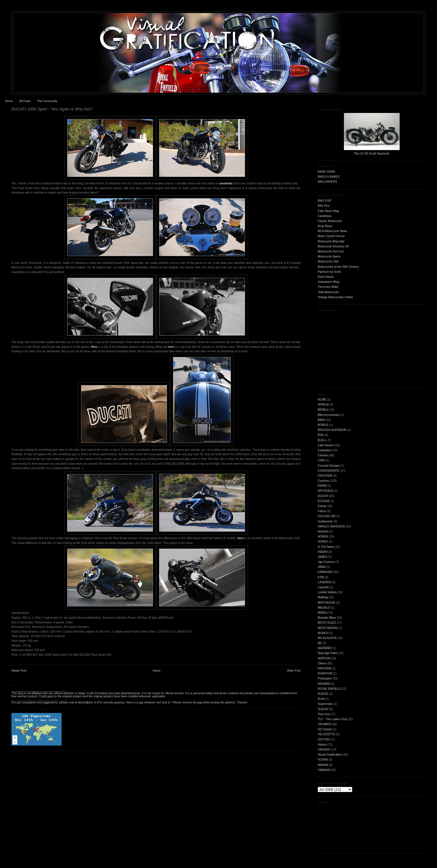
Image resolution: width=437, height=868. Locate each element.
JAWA (322, 567)
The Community (47, 101)
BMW (321, 420)
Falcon (322, 511)
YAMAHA (324, 770)
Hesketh (323, 531)
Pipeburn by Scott (329, 272)
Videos (322, 745)
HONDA (323, 537)
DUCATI (323, 496)
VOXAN (323, 760)
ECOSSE (324, 501)
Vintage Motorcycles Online (335, 297)
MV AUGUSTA (327, 638)
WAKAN (323, 765)
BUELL (322, 440)
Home (9, 101)
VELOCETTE (326, 734)
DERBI (322, 486)
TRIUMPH (324, 724)
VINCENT (324, 750)
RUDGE (323, 694)
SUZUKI (323, 709)
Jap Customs (326, 562)
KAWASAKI (325, 572)
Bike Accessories (329, 415)
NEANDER (325, 648)
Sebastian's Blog (328, 282)
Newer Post (19, 671)
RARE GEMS (326, 172)
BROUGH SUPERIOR (332, 430)
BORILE (323, 425)
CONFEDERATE (329, 471)
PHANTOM (325, 673)
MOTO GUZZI (327, 623)
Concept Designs (329, 466)
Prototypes (325, 678)
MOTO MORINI (328, 628)
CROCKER (325, 476)
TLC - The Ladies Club (332, 719)
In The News (326, 547)
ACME (322, 400)
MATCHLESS (326, 603)
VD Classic (325, 729)
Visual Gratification (330, 755)
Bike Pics (324, 206)
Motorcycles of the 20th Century (338, 267)
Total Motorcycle (328, 292)
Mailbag (323, 597)
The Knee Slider (328, 287)
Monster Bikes (327, 618)
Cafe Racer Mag (328, 211)
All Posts (25, 101)
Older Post (294, 671)
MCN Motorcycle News (332, 231)
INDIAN (323, 552)
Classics (323, 455)
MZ (320, 643)
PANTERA (324, 668)
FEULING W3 (327, 516)
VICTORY (324, 740)
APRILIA (323, 405)
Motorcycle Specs (329, 256)
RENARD (324, 684)
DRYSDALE (326, 491)
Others (322, 663)
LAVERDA (324, 582)
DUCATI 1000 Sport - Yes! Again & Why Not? (52, 109)
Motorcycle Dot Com (331, 251)
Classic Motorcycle (330, 221)
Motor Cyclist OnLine (331, 236)
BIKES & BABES (329, 177)
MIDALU (323, 613)
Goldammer (325, 521)
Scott (321, 699)
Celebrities (325, 450)
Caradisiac (325, 216)
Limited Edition (327, 592)
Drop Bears (325, 226)
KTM (321, 577)
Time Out (324, 714)
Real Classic (326, 277)
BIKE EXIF (325, 201)
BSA (321, 435)
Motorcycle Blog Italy (331, 241)
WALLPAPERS (327, 182)
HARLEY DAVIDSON (331, 526)
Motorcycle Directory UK (333, 246)
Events (322, 506)
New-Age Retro (328, 653)
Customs (323, 481)
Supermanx (325, 704)
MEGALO (324, 608)
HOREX (323, 542)
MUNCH (323, 633)
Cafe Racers (326, 445)
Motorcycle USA (328, 261)
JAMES (323, 557)
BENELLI (324, 410)
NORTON (324, 658)
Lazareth (323, 587)
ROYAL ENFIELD (329, 689)
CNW (321, 460)
